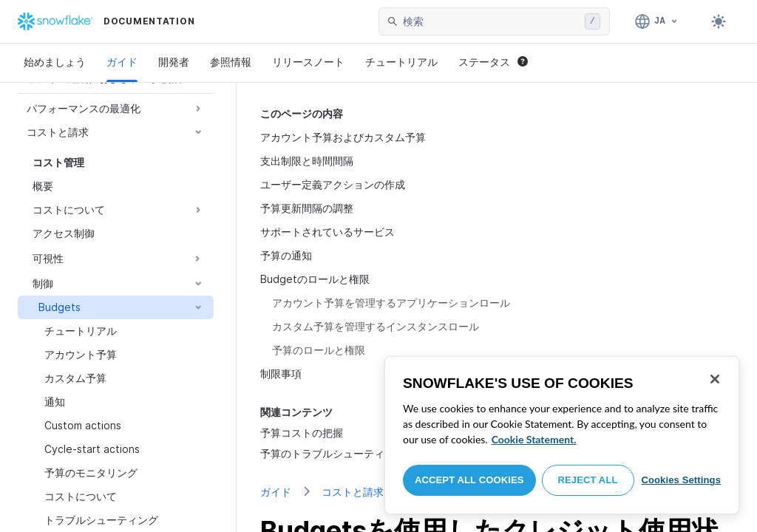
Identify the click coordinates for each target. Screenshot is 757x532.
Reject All (588, 480)
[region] (562, 435)
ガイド (122, 62)
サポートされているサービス (327, 232)
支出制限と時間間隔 (307, 161)
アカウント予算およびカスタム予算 (343, 137)
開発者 (174, 62)
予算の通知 (286, 255)
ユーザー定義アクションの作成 (333, 184)
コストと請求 (353, 492)
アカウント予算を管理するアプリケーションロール (391, 303)
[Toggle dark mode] (719, 21)
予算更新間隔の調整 (307, 208)
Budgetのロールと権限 (315, 279)
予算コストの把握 (302, 433)
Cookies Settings (681, 480)
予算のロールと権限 (319, 350)
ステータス (493, 62)
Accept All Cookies (469, 480)
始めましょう (55, 62)
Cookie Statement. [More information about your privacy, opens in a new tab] (534, 439)
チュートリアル (401, 62)
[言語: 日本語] (657, 21)
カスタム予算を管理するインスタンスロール (376, 326)
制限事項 (281, 374)
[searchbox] (491, 21)
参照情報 (231, 62)
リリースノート (308, 62)
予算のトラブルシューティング (333, 453)
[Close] (715, 379)
